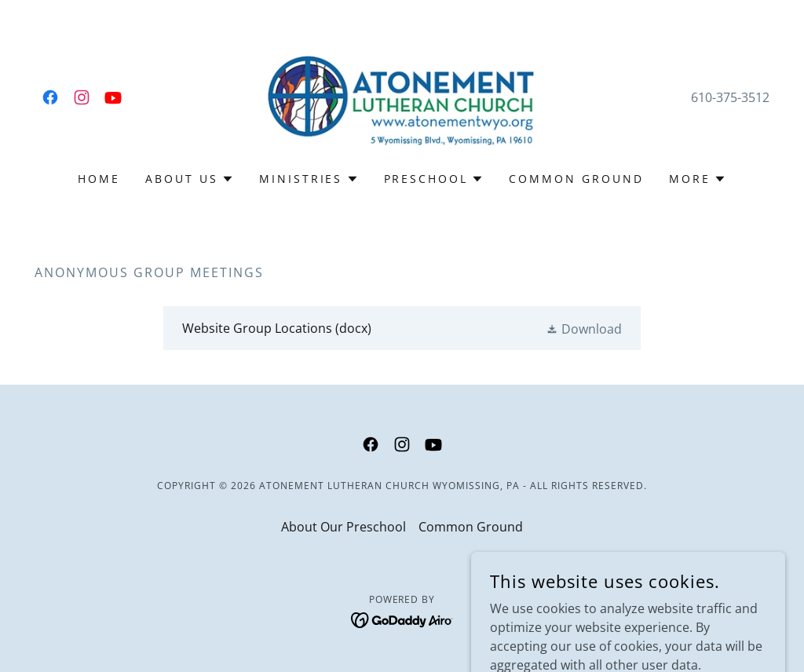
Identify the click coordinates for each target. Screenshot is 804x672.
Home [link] (99, 179)
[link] (50, 97)
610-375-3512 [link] (730, 97)
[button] (190, 179)
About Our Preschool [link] (344, 527)
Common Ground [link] (576, 179)
